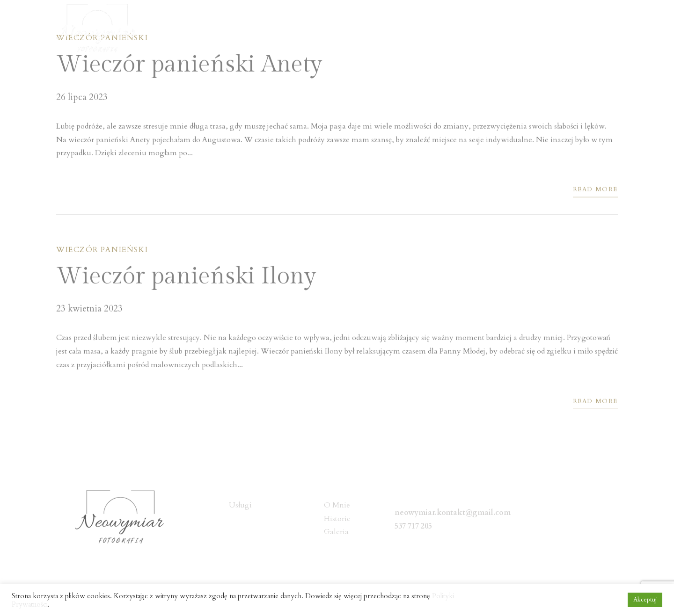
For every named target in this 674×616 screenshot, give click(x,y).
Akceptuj (645, 600)
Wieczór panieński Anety (189, 66)
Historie (504, 29)
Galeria (553, 29)
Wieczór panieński (102, 251)
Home (358, 29)
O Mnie (406, 29)
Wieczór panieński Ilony (186, 278)
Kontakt (604, 29)
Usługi (454, 29)
